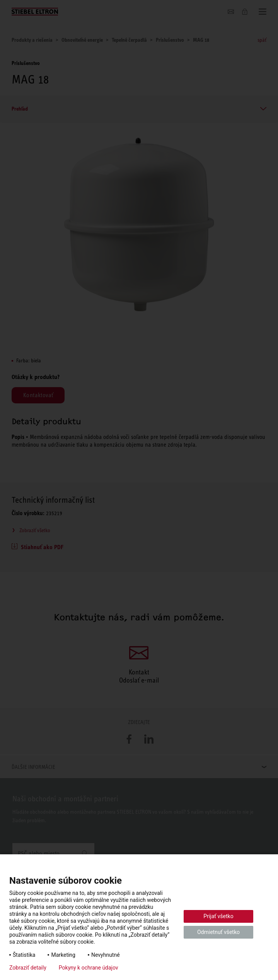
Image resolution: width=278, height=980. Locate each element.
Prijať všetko (218, 916)
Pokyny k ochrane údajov (89, 968)
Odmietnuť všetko (218, 932)
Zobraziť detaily (28, 968)
